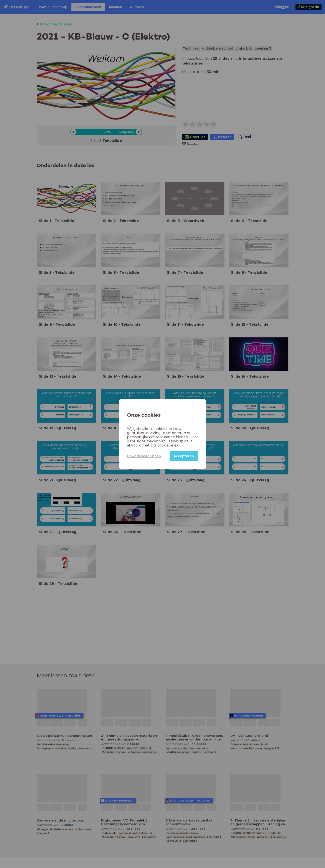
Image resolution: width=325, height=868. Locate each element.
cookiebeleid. (169, 445)
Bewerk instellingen (144, 456)
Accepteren (184, 456)
